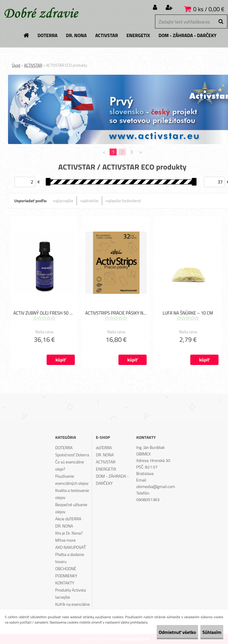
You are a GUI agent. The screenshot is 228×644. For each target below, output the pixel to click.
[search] (221, 22)
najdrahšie (90, 201)
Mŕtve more (65, 540)
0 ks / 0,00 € (209, 9)
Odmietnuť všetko (161, 632)
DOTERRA (64, 448)
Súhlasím (206, 632)
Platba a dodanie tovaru (70, 558)
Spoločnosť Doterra (72, 455)
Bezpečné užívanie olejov (71, 508)
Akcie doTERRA (68, 519)
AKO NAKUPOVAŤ (71, 547)
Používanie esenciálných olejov (72, 480)
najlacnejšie (63, 201)
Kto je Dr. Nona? (69, 533)
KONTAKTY (65, 583)
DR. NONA (64, 526)
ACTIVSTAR (33, 65)
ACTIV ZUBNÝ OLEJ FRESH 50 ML (44, 314)
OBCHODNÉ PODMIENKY (66, 572)
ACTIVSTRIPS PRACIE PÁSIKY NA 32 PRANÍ (116, 314)
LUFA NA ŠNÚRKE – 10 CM (188, 314)
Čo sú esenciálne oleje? (70, 465)
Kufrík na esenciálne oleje (72, 608)
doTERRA (104, 448)
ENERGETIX (106, 469)
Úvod (16, 65)
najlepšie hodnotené (123, 201)
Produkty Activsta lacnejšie (71, 593)
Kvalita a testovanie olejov (72, 494)
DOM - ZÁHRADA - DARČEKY (112, 480)
